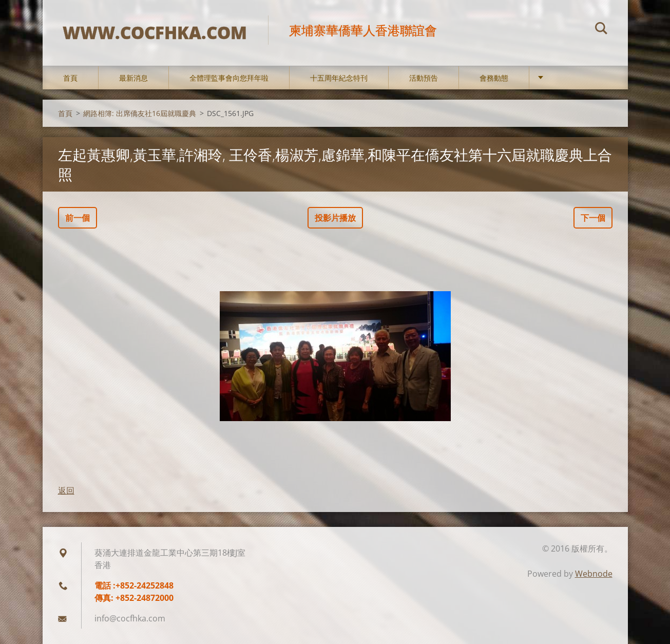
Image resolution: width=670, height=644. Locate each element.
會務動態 (494, 78)
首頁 (70, 78)
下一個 (593, 218)
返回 (66, 490)
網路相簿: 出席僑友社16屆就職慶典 (140, 113)
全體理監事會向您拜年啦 (229, 78)
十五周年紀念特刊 (339, 78)
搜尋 (601, 30)
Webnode (594, 574)
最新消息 (133, 78)
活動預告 (424, 78)
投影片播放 (335, 218)
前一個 (78, 218)
